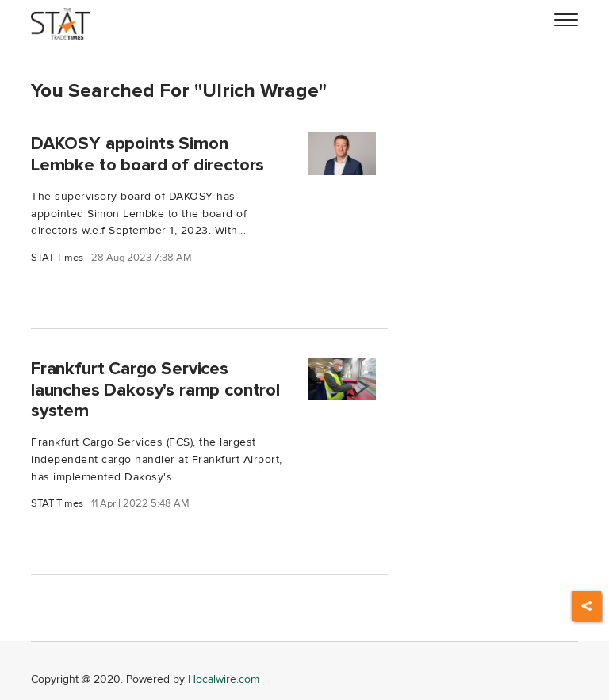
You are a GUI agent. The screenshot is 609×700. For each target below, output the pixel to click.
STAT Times (57, 258)
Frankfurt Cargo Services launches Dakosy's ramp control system (155, 390)
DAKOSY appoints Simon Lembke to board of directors (147, 154)
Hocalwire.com (224, 679)
